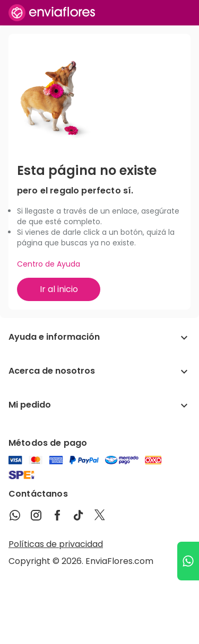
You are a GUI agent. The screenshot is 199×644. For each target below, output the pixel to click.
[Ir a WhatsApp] (188, 561)
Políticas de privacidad (56, 544)
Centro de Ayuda (49, 264)
